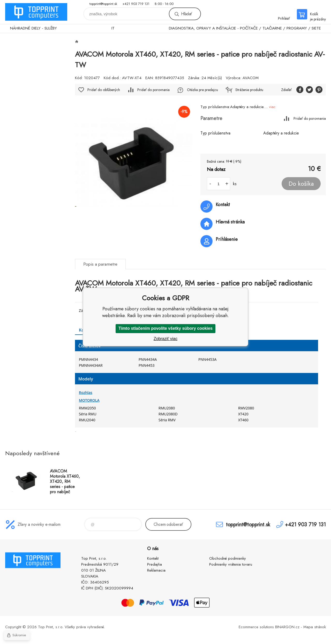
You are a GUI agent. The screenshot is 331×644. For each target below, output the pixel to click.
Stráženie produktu (249, 90)
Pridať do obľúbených (104, 90)
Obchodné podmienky (228, 558)
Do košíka (301, 184)
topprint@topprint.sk (103, 4)
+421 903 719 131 (136, 4)
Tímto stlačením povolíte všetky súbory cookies (165, 328)
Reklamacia (156, 570)
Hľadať (186, 14)
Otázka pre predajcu (202, 90)
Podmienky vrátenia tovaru (231, 564)
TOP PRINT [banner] (36, 12)
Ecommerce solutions (256, 627)
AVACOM (251, 78)
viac (272, 107)
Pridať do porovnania (310, 118)
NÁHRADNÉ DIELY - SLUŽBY (33, 28)
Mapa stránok (315, 627)
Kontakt (153, 558)
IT (113, 28)
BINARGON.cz (287, 627)
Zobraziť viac (165, 339)
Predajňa (155, 564)
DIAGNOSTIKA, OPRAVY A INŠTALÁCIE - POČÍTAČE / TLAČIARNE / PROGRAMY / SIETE (245, 28)
